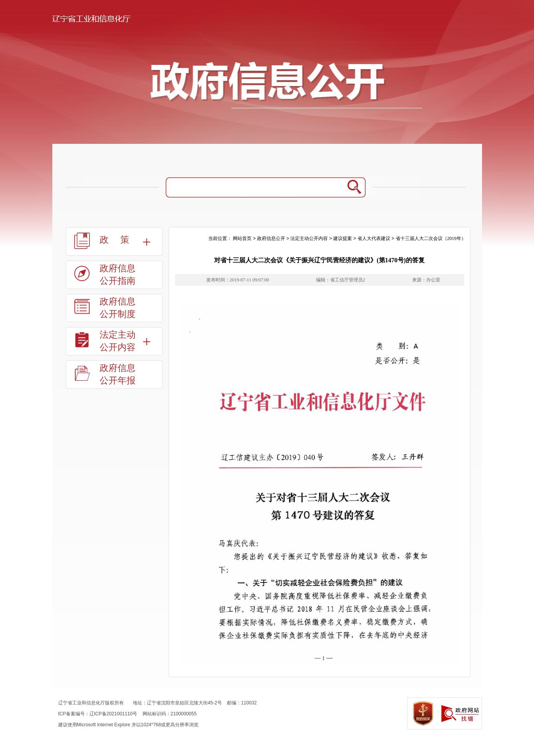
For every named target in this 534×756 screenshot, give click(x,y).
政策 (120, 240)
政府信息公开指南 (118, 275)
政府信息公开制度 (118, 308)
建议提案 (343, 238)
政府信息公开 (271, 238)
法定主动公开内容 (118, 341)
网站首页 (242, 238)
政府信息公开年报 (118, 374)
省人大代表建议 (374, 238)
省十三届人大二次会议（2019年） (431, 238)
